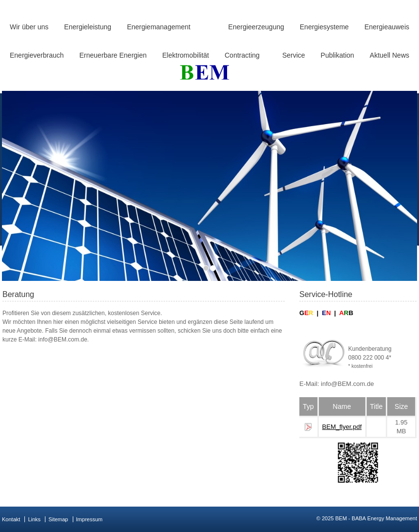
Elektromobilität (186, 55)
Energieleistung (88, 27)
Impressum (89, 519)
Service (294, 55)
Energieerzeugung (256, 27)
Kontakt (11, 519)
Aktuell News (389, 55)
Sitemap (58, 519)
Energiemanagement (159, 27)
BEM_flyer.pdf (342, 427)
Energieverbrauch (37, 55)
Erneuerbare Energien (113, 55)
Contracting (242, 55)
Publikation (338, 55)
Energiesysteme (324, 27)
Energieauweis (387, 27)
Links (34, 519)
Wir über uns (29, 27)
